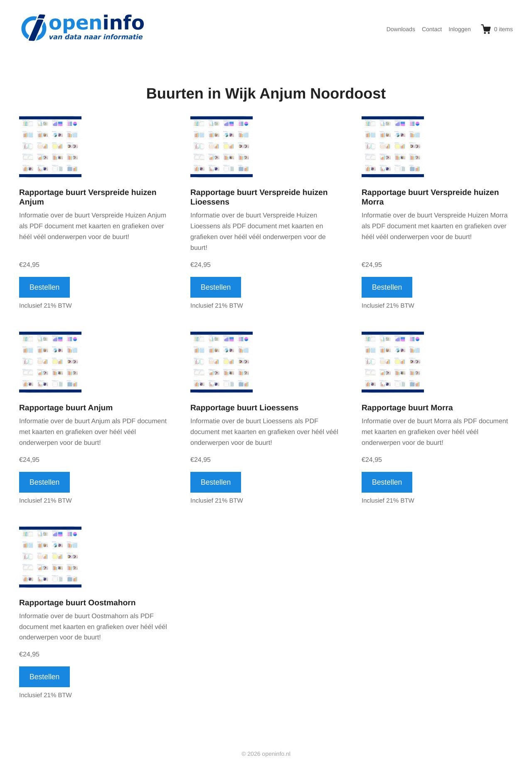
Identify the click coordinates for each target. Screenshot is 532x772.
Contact (432, 29)
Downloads (401, 29)
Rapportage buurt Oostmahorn (77, 603)
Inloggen (460, 29)
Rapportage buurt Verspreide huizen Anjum (88, 197)
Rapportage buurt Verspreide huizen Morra (430, 197)
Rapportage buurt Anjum (66, 408)
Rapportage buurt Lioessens (244, 408)
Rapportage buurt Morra (407, 408)
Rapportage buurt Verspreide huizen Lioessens (259, 197)
